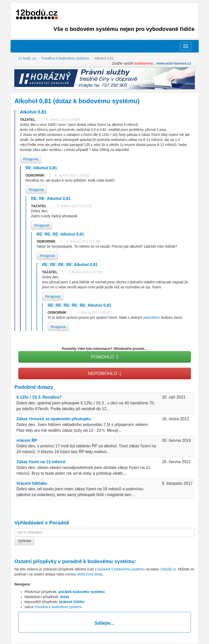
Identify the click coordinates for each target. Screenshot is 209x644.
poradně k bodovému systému (98, 561)
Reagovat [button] (31, 159)
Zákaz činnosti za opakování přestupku (54, 419)
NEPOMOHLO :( (105, 373)
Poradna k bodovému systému (58, 607)
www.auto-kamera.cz (174, 63)
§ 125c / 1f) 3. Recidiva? (39, 397)
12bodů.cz (168, 569)
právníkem (152, 317)
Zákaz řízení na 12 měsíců (41, 462)
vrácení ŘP (27, 440)
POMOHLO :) (104, 357)
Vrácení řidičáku (32, 483)
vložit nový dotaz (90, 574)
